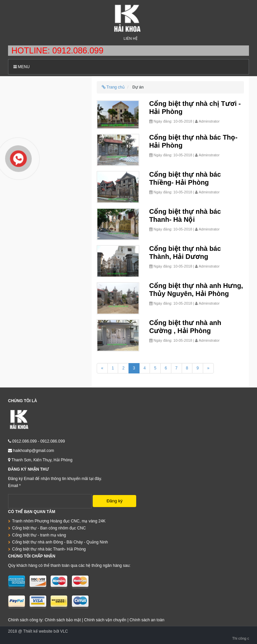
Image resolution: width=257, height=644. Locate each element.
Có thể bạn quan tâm (32, 512)
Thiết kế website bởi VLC (46, 631)
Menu (22, 67)
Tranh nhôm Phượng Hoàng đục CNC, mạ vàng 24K (59, 521)
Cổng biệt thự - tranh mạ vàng (39, 535)
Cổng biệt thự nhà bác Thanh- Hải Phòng (49, 549)
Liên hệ (130, 38)
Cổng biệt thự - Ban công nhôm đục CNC (49, 528)
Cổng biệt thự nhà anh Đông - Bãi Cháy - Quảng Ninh (60, 542)
